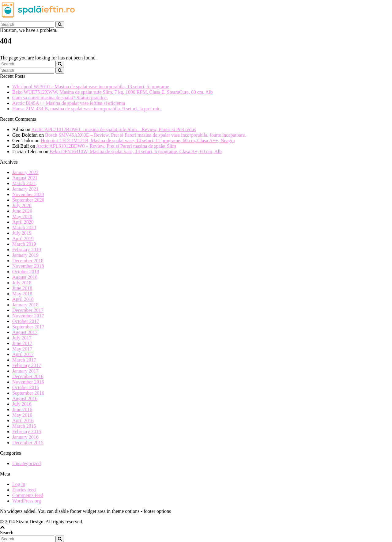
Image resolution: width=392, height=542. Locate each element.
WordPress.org (27, 501)
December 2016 (28, 376)
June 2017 (22, 343)
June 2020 (22, 211)
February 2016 (27, 432)
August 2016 (25, 398)
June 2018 (22, 288)
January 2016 (25, 437)
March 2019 (24, 244)
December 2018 (28, 261)
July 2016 (22, 404)
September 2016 (28, 393)
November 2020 (28, 194)
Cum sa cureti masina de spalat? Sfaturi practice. (60, 98)
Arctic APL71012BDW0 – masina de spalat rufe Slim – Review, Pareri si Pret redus (114, 129)
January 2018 (25, 305)
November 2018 (28, 266)
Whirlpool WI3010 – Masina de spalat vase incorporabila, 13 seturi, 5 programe (91, 87)
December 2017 (28, 310)
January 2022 (25, 172)
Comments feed (28, 495)
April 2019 (23, 239)
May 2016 (22, 415)
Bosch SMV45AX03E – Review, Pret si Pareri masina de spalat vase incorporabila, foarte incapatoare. (146, 135)
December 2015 (28, 443)
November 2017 (28, 316)
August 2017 (25, 332)
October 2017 (26, 321)
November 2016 (28, 382)
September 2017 (28, 327)
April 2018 (23, 299)
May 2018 (22, 294)
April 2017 (23, 354)
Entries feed (24, 490)
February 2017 (27, 365)
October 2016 (26, 387)
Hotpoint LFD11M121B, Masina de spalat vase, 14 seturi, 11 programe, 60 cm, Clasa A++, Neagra (138, 140)
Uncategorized (26, 463)
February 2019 (27, 250)
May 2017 (22, 349)
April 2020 (23, 222)
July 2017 (22, 338)
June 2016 (22, 409)
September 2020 (28, 200)
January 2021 (25, 189)
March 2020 (24, 227)
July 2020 (22, 205)
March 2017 (24, 360)
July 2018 (22, 283)
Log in (19, 484)
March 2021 (24, 183)
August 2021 (25, 178)
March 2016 (24, 426)
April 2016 (23, 421)
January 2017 (25, 371)
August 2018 (25, 277)
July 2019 (22, 233)
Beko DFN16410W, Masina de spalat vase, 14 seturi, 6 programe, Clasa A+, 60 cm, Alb (136, 152)
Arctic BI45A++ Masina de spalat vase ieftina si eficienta (69, 103)
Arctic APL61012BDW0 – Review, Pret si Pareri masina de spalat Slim (106, 146)
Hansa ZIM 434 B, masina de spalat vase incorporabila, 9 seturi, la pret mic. (87, 109)
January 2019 (25, 255)
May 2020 (22, 216)
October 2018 (26, 272)
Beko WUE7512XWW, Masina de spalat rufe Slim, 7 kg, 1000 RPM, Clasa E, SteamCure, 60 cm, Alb (113, 92)
